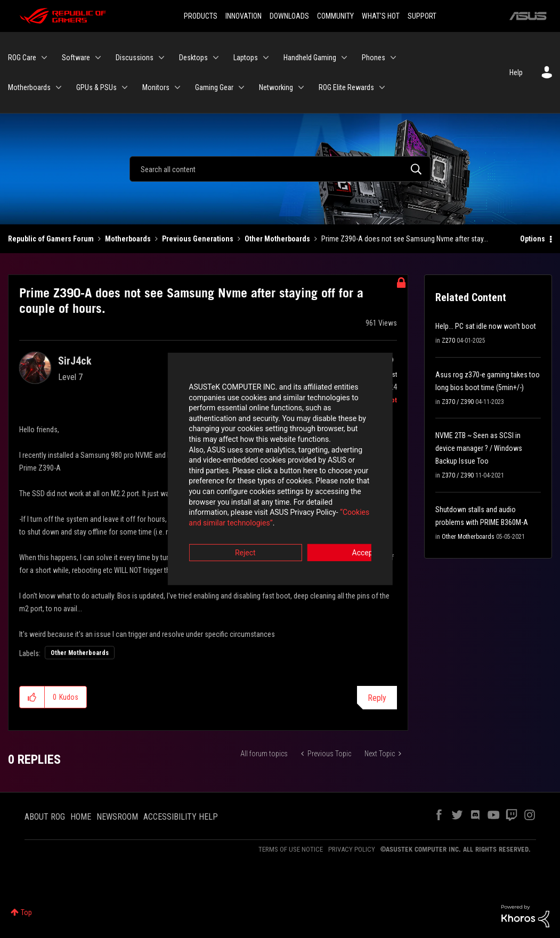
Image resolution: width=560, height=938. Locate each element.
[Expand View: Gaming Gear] (241, 87)
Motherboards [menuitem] (29, 87)
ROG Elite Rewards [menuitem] (346, 87)
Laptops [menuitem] (246, 58)
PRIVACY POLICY (352, 849)
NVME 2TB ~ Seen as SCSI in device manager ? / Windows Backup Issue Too (479, 448)
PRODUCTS (201, 16)
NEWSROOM (117, 817)
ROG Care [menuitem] (22, 58)
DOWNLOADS (289, 16)
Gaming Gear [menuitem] (214, 87)
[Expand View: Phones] (393, 58)
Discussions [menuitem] (135, 58)
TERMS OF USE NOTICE (291, 849)
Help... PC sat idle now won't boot (486, 326)
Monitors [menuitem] (156, 87)
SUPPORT (422, 16)
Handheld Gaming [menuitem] (310, 58)
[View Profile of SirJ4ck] (75, 361)
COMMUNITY (335, 16)
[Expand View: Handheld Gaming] (344, 58)
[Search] (280, 169)
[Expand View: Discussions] (161, 58)
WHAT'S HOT (381, 16)
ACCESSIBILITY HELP (181, 817)
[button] (32, 697)
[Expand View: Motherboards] (59, 87)
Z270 (448, 341)
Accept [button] (339, 528)
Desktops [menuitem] (193, 58)
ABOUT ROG (45, 817)
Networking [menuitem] (276, 87)
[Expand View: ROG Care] (44, 58)
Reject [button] (221, 528)
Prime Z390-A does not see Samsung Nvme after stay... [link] (405, 239)
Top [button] (26, 912)
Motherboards (128, 239)
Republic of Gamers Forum (51, 239)
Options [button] (533, 239)
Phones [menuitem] (374, 58)
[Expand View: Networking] (301, 87)
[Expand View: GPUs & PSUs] (125, 87)
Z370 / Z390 (458, 402)
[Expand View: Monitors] (177, 87)
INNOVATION (244, 16)
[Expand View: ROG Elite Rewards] (382, 87)
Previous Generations (198, 239)
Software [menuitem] (76, 58)
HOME (81, 817)
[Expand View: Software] (98, 58)
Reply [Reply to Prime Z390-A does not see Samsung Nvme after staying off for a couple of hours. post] (377, 698)
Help (516, 72)
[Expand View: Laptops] (266, 58)
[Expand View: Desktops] (216, 58)
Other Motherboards (277, 239)
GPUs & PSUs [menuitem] (96, 87)
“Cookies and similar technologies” (210, 498)
